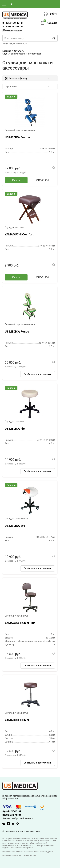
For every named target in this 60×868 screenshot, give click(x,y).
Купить (16, 180)
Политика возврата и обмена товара (19, 855)
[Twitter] (18, 824)
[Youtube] (14, 824)
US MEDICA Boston (17, 137)
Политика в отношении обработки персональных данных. (29, 852)
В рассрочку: (15, 172)
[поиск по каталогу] (30, 38)
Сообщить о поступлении (38, 374)
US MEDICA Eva (15, 526)
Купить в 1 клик (42, 180)
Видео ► (11, 97)
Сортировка (27, 87)
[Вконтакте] (4, 824)
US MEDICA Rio (15, 429)
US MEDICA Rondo (17, 332)
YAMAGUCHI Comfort (19, 234)
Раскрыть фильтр (29, 78)
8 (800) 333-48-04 (13, 27)
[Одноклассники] (9, 824)
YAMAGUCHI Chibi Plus (20, 623)
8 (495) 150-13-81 (12, 811)
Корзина (52, 23)
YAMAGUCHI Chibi (17, 720)
